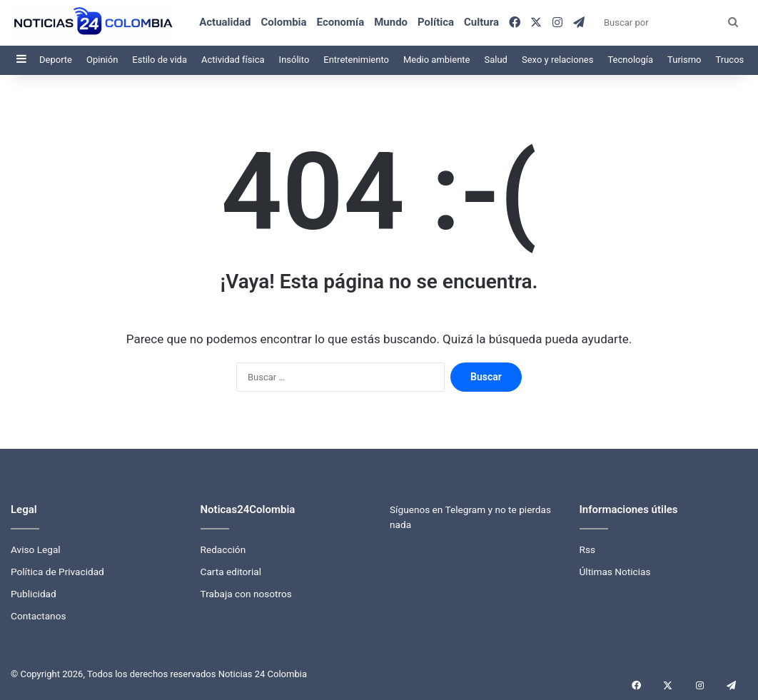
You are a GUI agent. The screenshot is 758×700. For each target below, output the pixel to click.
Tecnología (630, 60)
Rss (588, 549)
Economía (341, 22)
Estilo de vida (160, 60)
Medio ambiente (437, 60)
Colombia (283, 22)
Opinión (102, 60)
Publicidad (34, 594)
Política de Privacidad (57, 572)
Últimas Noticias (615, 572)
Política (436, 22)
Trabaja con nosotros (246, 594)
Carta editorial (231, 572)
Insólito (294, 60)
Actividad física (233, 60)
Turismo (684, 60)
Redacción (223, 549)
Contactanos (38, 616)
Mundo (391, 22)
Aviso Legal (36, 549)
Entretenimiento (356, 60)
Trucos (730, 60)
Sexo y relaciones (558, 60)
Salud (496, 60)
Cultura (481, 22)
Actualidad (225, 22)
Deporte (56, 60)
